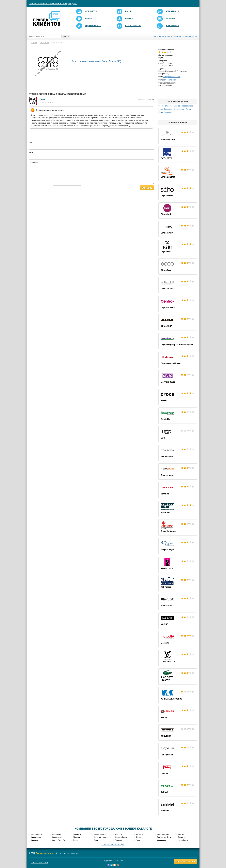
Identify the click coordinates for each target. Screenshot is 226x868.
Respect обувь (178, 546)
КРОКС (178, 397)
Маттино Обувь (178, 378)
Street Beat (178, 509)
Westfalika (178, 416)
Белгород (168, 109)
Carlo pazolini (178, 751)
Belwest (178, 788)
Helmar (178, 714)
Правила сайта (190, 37)
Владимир (57, 834)
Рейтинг (177, 37)
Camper (178, 770)
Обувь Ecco (178, 266)
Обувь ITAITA (178, 229)
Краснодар (36, 837)
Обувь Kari (178, 211)
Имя (30, 142)
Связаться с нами (39, 863)
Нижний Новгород (102, 837)
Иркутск (119, 834)
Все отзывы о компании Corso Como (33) (96, 61)
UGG (178, 434)
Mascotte (178, 639)
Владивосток (179, 109)
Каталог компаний (163, 37)
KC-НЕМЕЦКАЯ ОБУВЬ (178, 695)
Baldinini (178, 807)
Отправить (147, 188)
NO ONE (178, 621)
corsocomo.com (169, 80)
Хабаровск (162, 840)
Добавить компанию (185, 861)
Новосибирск (187, 106)
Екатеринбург (100, 834)
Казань (139, 834)
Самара (34, 840)
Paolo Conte (178, 602)
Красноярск (57, 837)
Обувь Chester (178, 285)
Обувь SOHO (178, 192)
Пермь (139, 837)
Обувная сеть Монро (178, 360)
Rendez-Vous (178, 565)
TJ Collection (178, 453)
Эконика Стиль (178, 136)
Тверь (76, 840)
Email (31, 153)
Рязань (181, 837)
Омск (160, 109)
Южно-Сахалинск (165, 112)
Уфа (138, 840)
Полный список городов (113, 844)
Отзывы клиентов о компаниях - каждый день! (53, 4)
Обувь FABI (178, 248)
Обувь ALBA (178, 322)
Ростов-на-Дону (164, 837)
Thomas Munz (178, 471)
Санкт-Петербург (165, 106)
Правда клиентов (44, 853)
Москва (177, 106)
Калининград (163, 834)
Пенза (188, 109)
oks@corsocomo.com (172, 77)
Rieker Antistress (178, 527)
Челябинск (183, 840)
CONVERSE (178, 732)
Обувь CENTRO (178, 304)
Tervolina (178, 490)
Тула (96, 840)
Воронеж (77, 834)
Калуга (181, 834)
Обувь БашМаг (178, 173)
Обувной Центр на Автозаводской (178, 341)
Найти (66, 37)
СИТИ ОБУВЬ (178, 155)
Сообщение (33, 163)
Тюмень (119, 840)
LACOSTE (178, 677)
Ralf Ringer (178, 583)
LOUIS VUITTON (178, 658)
